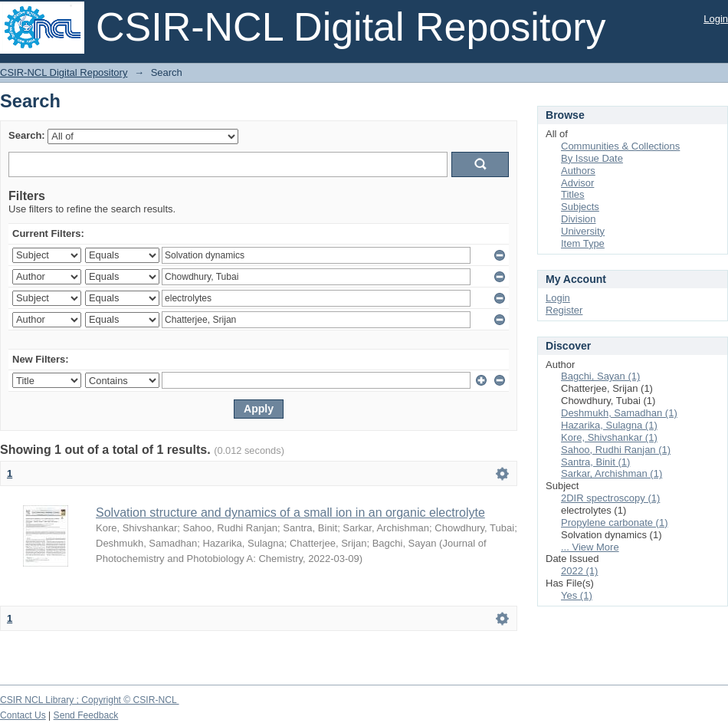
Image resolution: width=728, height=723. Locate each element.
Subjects (580, 207)
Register (564, 310)
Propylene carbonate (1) (614, 523)
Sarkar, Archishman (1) (612, 473)
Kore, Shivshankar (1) (609, 437)
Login (716, 19)
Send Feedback (86, 715)
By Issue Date (592, 158)
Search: (27, 135)
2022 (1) (579, 571)
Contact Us (23, 715)
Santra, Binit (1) (595, 462)
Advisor (577, 183)
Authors (578, 171)
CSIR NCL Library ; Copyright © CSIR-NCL (90, 700)
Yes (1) (577, 595)
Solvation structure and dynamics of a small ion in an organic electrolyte (290, 513)
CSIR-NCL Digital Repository (64, 72)
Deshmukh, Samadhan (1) (619, 413)
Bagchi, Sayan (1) (600, 376)
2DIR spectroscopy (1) (610, 498)
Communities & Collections (620, 146)
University (583, 231)
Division (579, 219)
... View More (590, 547)
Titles (573, 194)
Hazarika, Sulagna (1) (609, 425)
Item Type (583, 243)
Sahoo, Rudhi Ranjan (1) (616, 450)
